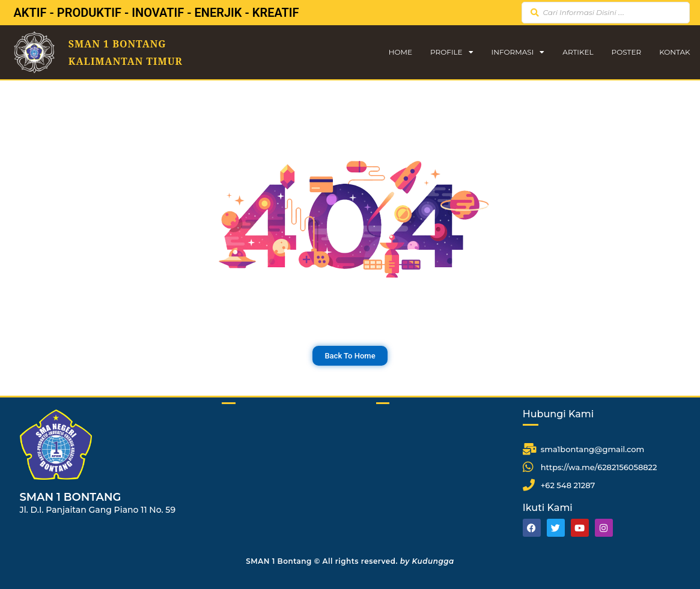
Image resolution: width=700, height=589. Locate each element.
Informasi (518, 52)
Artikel (578, 52)
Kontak (675, 52)
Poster (627, 52)
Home (400, 52)
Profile (452, 52)
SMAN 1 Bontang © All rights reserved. (350, 561)
